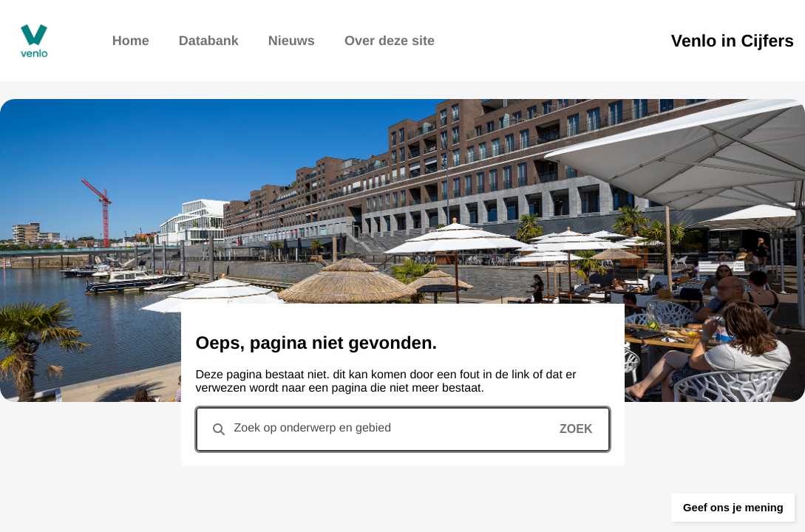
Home (131, 41)
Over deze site (390, 41)
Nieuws (292, 41)
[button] (716, 499)
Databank (209, 41)
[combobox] (403, 429)
